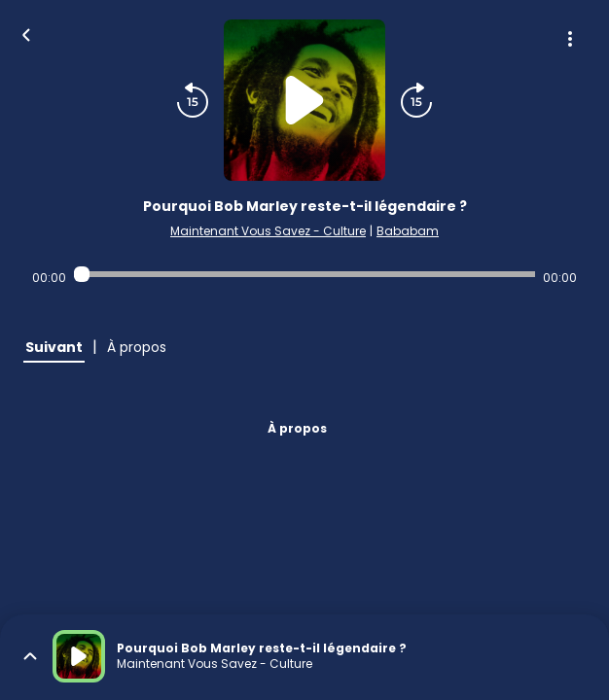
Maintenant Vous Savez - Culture (268, 231)
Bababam (408, 231)
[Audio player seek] (304, 274)
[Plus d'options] (570, 39)
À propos (297, 428)
